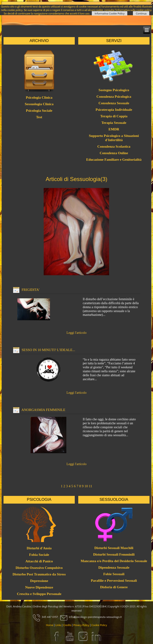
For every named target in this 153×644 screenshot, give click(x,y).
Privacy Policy (81, 625)
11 (90, 486)
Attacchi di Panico (39, 561)
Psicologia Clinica (39, 97)
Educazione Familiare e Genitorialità (114, 160)
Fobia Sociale (39, 555)
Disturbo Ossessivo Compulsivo (39, 568)
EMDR (114, 129)
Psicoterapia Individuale (114, 110)
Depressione (39, 581)
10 (86, 486)
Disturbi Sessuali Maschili (114, 548)
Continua (141, 13)
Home (50, 625)
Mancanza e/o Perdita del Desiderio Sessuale (114, 561)
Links (58, 625)
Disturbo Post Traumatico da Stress (39, 574)
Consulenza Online (114, 153)
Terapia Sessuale (114, 123)
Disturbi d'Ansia (39, 548)
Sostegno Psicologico (114, 90)
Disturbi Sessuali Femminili (114, 554)
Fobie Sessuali (114, 574)
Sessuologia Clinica (39, 104)
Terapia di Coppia (114, 116)
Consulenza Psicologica (114, 97)
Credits (67, 625)
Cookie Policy (99, 625)
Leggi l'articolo (76, 333)
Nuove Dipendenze (39, 587)
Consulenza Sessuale (114, 103)
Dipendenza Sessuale (114, 567)
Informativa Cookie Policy (110, 13)
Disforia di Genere (114, 587)
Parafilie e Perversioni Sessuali (114, 581)
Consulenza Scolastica (114, 146)
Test (39, 117)
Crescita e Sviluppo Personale (39, 594)
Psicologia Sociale (39, 111)
